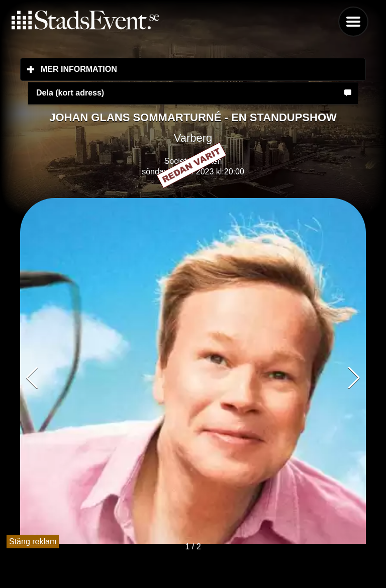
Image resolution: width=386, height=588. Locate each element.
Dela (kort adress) (70, 93)
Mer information (138, 69)
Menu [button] (353, 22)
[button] (354, 378)
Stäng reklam (33, 542)
